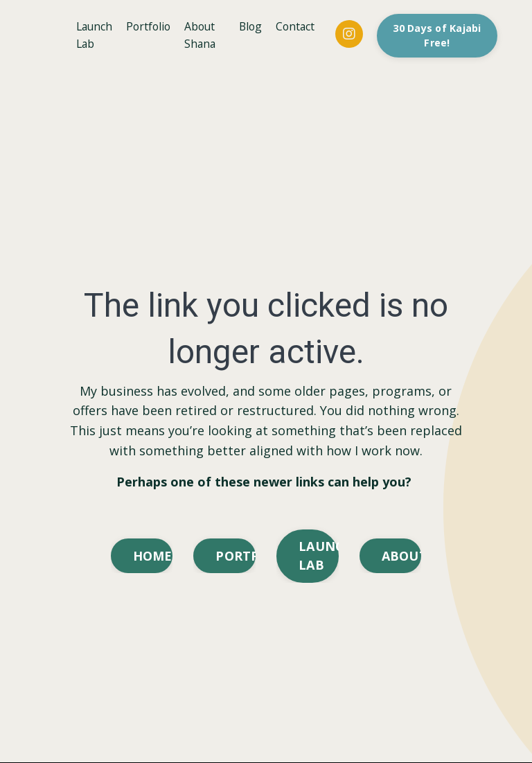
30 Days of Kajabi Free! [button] (438, 36)
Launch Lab (95, 35)
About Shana (205, 35)
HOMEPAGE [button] (153, 556)
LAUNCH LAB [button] (319, 556)
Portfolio (151, 26)
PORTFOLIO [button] (236, 556)
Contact (297, 26)
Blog (251, 26)
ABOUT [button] (402, 556)
